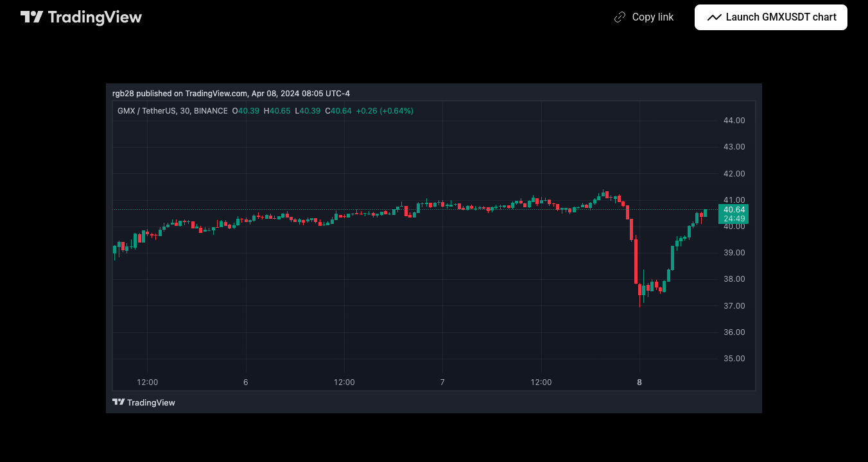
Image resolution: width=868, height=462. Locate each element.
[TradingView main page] (82, 17)
